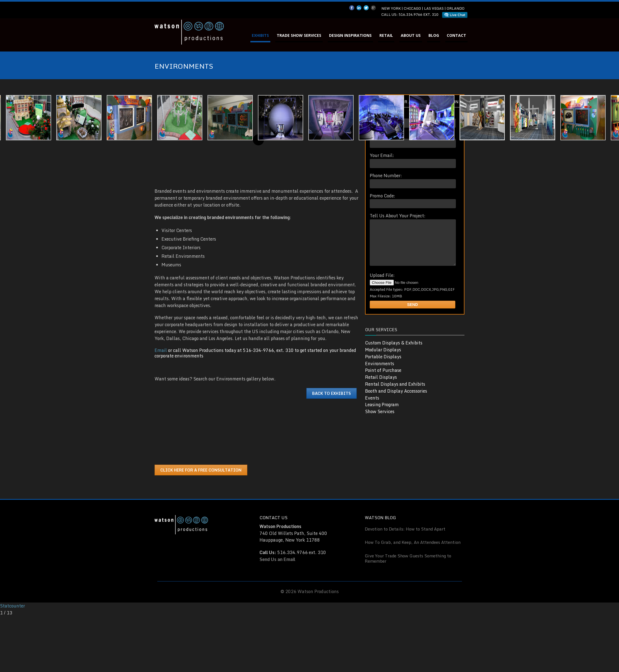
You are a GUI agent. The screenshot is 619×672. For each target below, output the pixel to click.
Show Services (380, 420)
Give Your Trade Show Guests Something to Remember (408, 558)
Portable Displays (383, 365)
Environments (380, 372)
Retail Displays (381, 385)
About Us (411, 35)
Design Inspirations (350, 35)
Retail (386, 35)
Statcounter (12, 606)
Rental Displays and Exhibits (395, 392)
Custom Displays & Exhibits (394, 351)
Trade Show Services (299, 35)
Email (161, 350)
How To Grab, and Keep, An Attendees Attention (413, 542)
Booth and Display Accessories (396, 399)
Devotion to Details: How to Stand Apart (405, 529)
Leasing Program (382, 413)
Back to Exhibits (332, 393)
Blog (434, 35)
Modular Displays (383, 358)
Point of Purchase (383, 379)
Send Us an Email (277, 559)
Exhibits (260, 35)
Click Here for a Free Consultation (201, 470)
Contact (456, 35)
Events (372, 406)
